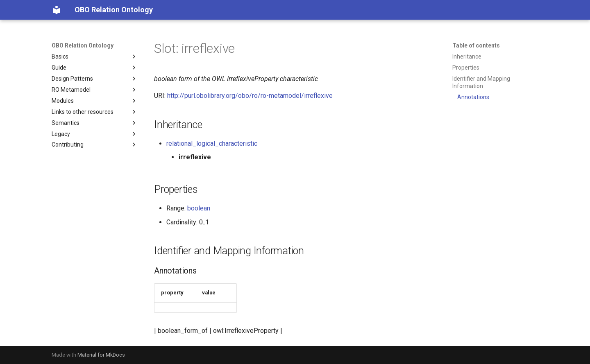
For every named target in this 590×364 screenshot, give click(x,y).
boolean (199, 208)
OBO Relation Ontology (83, 45)
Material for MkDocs (101, 355)
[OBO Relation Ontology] (57, 10)
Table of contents (476, 45)
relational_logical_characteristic (212, 144)
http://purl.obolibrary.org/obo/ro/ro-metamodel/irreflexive (250, 96)
